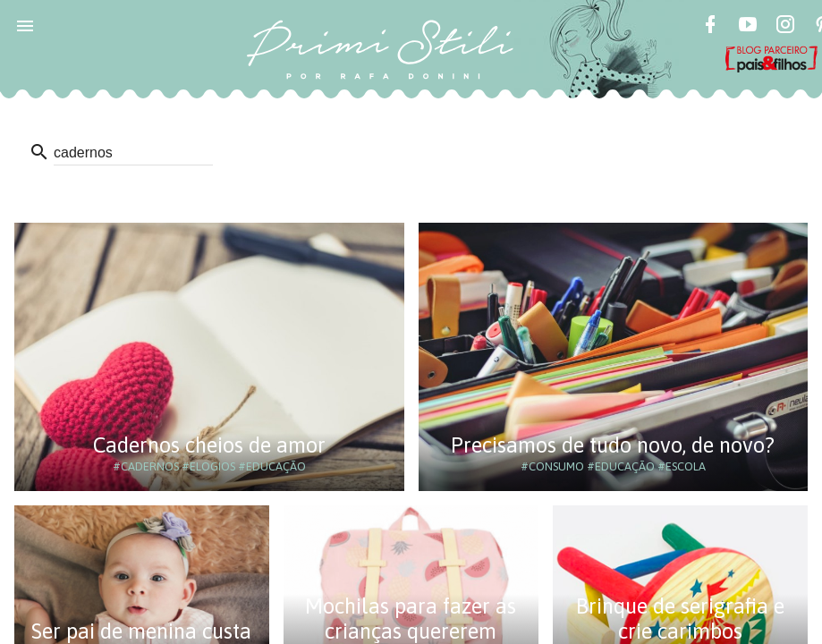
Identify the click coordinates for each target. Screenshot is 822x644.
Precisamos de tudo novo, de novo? (613, 445)
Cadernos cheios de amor (209, 445)
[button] (25, 25)
